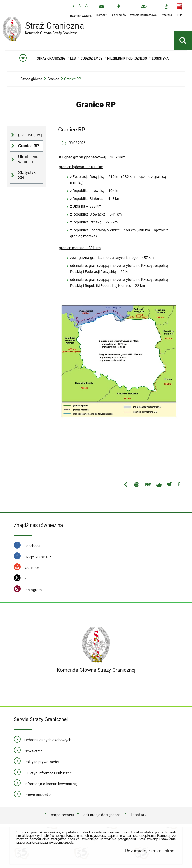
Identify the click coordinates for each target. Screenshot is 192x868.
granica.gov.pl (30, 135)
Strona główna (31, 79)
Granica (53, 79)
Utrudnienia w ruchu (29, 159)
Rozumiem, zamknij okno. (150, 851)
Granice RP (72, 79)
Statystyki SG (27, 175)
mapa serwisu (62, 815)
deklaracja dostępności (102, 815)
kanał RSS (139, 815)
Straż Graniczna (45, 26)
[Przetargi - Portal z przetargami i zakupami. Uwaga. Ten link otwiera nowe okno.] (167, 10)
